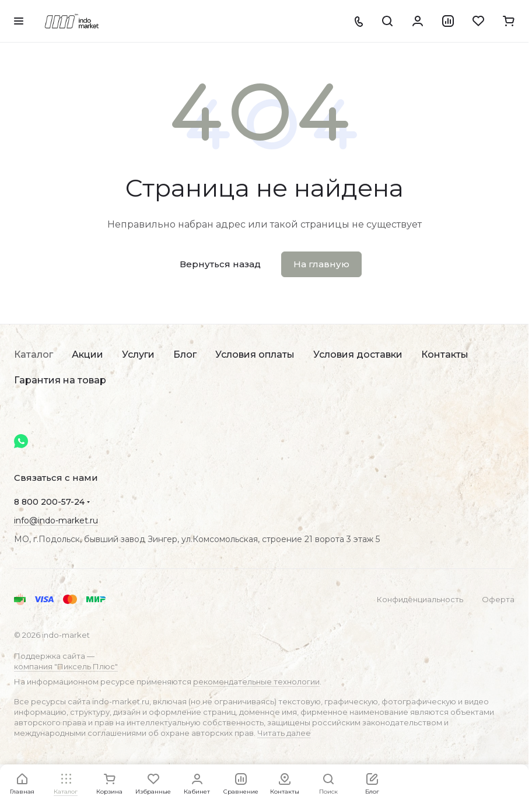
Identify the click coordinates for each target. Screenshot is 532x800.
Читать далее (284, 733)
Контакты (445, 354)
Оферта (498, 599)
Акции (87, 354)
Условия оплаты (255, 354)
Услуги (138, 354)
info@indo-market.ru (56, 520)
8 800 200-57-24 (49, 502)
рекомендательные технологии (256, 682)
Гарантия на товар (60, 380)
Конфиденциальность (420, 599)
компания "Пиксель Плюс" (66, 666)
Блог (185, 354)
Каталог (34, 354)
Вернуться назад (220, 264)
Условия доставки (358, 354)
